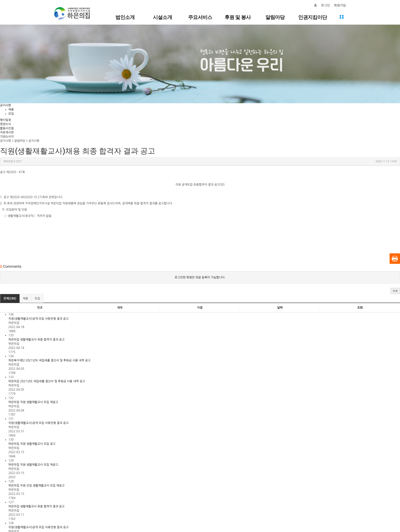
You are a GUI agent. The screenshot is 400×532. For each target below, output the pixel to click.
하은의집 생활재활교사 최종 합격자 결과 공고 (36, 340)
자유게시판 (7, 132)
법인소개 (125, 17)
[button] (395, 291)
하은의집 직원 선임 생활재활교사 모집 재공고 (36, 485)
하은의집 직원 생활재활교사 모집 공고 (32, 444)
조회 (360, 308)
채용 (11, 109)
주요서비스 (200, 17)
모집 (11, 114)
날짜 (280, 308)
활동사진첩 (7, 128)
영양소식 (6, 124)
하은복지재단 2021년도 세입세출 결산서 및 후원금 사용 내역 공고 (49, 360)
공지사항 (6, 105)
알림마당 (275, 17)
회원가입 (340, 5)
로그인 (325, 5)
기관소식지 (7, 137)
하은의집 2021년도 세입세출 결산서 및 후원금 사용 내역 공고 (47, 381)
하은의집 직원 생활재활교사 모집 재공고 (33, 402)
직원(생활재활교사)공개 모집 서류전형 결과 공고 (38, 319)
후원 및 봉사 (238, 17)
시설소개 (162, 17)
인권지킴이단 (312, 17)
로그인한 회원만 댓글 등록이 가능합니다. (200, 277)
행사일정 (6, 120)
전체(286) (10, 298)
